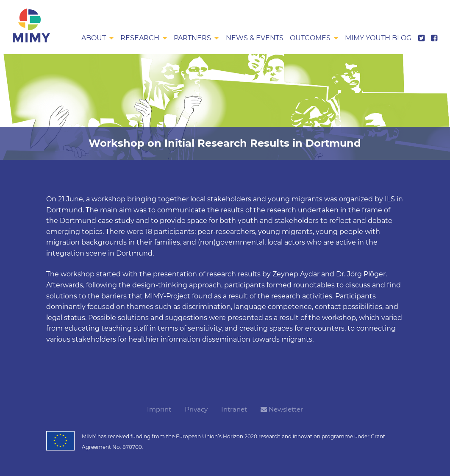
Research (140, 38)
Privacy (196, 409)
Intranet (234, 409)
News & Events (255, 38)
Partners (192, 38)
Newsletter (282, 409)
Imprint (159, 409)
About (94, 38)
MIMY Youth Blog (378, 38)
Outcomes (310, 38)
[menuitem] (98, 39)
